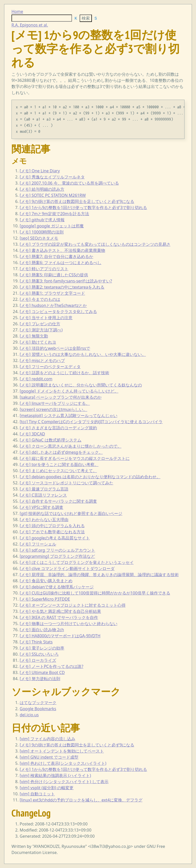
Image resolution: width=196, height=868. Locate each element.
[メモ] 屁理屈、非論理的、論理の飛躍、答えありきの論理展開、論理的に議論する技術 (99, 575)
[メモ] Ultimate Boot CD (42, 672)
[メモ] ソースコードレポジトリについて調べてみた (66, 483)
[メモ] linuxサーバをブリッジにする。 (55, 403)
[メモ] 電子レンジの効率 (42, 648)
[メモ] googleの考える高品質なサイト (55, 538)
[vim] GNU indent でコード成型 (49, 757)
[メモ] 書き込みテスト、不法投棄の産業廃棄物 (62, 250)
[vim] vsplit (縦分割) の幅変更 (47, 788)
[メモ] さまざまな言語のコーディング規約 (58, 428)
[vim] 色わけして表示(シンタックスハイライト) (63, 763)
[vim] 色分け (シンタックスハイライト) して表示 (64, 782)
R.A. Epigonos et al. (30, 25)
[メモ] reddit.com (36, 379)
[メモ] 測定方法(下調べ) (41, 330)
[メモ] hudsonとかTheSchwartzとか (53, 305)
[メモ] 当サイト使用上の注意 (46, 318)
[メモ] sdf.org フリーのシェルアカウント (57, 550)
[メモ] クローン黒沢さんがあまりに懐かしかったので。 (71, 446)
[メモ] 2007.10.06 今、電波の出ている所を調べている (69, 183)
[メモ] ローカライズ (38, 660)
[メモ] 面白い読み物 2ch (42, 630)
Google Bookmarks (38, 709)
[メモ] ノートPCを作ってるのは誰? (51, 666)
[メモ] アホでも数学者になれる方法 (52, 532)
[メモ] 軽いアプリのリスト (44, 269)
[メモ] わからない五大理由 (44, 520)
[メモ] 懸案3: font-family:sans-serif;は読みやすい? (66, 281)
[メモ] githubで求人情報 (42, 220)
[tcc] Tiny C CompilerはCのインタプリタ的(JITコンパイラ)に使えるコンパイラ (91, 422)
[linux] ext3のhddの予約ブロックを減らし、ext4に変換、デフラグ (81, 800)
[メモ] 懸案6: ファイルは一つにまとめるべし (60, 263)
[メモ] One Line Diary (40, 171)
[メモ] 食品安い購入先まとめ (46, 581)
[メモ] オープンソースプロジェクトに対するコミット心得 (73, 605)
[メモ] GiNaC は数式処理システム (51, 440)
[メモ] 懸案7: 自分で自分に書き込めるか (56, 256)
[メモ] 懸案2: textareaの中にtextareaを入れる (62, 287)
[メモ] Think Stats (36, 642)
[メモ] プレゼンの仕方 (40, 324)
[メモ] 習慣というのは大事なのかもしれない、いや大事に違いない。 (83, 354)
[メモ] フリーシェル (38, 544)
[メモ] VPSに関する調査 (41, 507)
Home (17, 11)
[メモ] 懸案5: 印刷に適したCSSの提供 (54, 275)
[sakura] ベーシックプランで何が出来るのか (61, 397)
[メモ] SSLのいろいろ (39, 654)
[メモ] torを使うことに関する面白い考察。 (59, 464)
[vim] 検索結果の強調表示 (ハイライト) (55, 775)
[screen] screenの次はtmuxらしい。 (53, 409)
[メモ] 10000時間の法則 (42, 232)
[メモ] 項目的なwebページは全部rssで (55, 348)
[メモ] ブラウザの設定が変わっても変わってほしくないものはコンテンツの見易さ (95, 244)
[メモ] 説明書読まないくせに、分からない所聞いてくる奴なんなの (81, 385)
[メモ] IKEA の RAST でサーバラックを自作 (59, 617)
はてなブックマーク (38, 703)
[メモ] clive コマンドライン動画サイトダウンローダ (67, 568)
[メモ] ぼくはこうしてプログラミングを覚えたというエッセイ (77, 562)
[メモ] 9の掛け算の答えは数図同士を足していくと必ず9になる (77, 201)
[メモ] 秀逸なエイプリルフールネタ (52, 177)
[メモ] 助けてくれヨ (38, 342)
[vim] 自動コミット (37, 794)
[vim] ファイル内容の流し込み (47, 739)
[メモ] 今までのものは (40, 299)
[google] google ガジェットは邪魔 (52, 226)
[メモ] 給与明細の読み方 (42, 189)
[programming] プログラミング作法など (57, 556)
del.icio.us (29, 715)
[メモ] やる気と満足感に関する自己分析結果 (60, 611)
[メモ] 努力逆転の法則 (40, 679)
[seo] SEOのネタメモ (39, 238)
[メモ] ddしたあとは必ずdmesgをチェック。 (61, 452)
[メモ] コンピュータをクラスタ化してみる (58, 312)
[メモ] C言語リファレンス (43, 495)
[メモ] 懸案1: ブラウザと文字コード (52, 293)
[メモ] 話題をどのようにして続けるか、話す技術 (64, 373)
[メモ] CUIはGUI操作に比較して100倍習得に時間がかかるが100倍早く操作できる (95, 593)
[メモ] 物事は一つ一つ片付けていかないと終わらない (69, 624)
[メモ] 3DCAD (32, 434)
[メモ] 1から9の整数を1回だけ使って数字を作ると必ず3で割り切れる (83, 208)
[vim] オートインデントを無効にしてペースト (62, 751)
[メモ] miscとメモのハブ (42, 360)
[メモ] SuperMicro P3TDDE (45, 599)
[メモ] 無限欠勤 (34, 336)
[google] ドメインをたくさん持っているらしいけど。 (69, 391)
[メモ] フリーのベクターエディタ (50, 367)
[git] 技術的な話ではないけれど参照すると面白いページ (71, 513)
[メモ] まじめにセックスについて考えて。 (58, 471)
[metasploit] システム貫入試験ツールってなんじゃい (69, 416)
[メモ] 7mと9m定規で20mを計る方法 (54, 214)
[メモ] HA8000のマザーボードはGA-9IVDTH (60, 636)
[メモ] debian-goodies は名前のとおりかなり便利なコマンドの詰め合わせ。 (90, 477)
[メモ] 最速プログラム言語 (44, 489)
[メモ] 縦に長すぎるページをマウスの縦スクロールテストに (75, 458)
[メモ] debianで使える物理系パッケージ (57, 587)
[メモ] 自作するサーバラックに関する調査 (58, 501)
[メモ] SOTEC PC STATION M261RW (53, 195)
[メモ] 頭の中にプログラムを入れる (52, 526)
